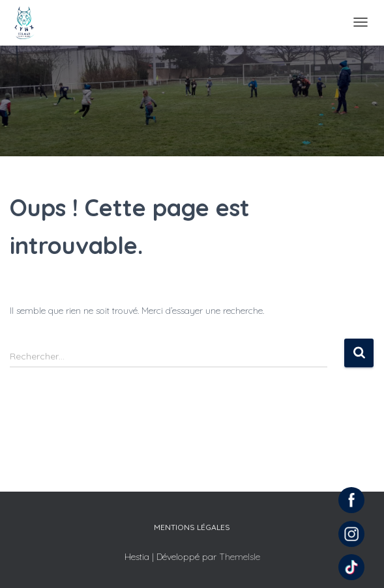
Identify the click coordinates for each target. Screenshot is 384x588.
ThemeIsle (240, 557)
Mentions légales (192, 527)
